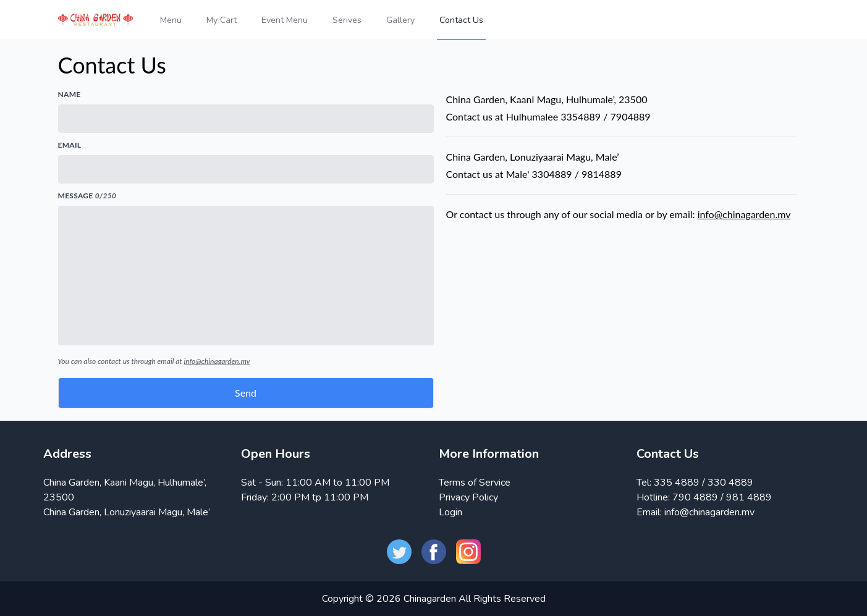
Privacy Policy (468, 497)
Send (246, 393)
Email (70, 145)
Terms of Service (475, 483)
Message (87, 196)
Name (70, 94)
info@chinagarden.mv (217, 361)
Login (450, 512)
